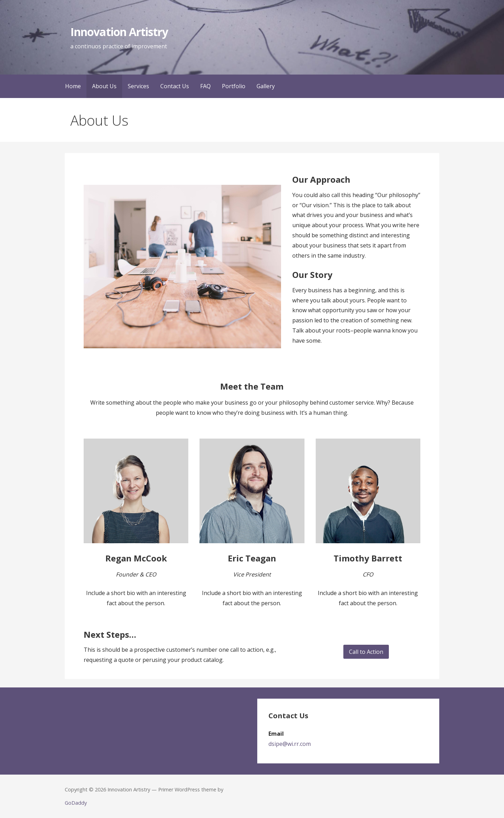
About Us (104, 86)
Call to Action (366, 652)
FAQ (205, 86)
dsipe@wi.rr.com (290, 744)
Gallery (266, 86)
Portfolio (234, 86)
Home (73, 86)
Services (138, 86)
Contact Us (175, 86)
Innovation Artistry (119, 32)
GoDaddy (76, 803)
